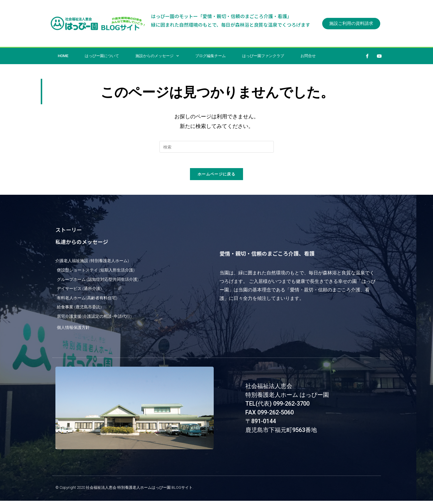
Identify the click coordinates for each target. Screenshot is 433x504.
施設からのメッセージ (157, 56)
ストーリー (69, 232)
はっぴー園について (102, 56)
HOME (63, 56)
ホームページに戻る (216, 176)
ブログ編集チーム (210, 56)
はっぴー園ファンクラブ (263, 56)
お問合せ (308, 56)
